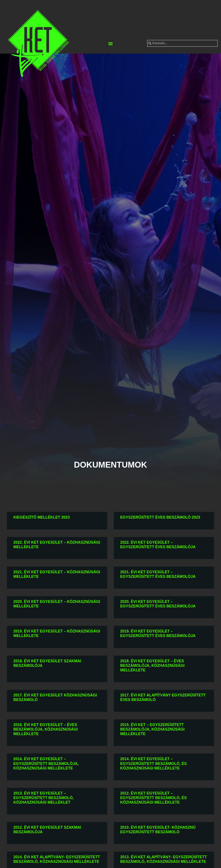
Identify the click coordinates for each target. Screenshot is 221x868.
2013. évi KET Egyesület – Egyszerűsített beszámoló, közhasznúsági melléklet (44, 798)
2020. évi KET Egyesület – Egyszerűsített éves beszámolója (158, 604)
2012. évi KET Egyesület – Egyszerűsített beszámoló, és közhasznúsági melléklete (153, 798)
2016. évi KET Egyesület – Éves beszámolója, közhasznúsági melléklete (46, 729)
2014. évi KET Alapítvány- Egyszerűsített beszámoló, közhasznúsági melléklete (57, 859)
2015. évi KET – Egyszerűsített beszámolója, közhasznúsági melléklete (152, 729)
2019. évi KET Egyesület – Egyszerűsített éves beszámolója (158, 633)
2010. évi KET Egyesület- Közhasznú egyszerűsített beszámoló (158, 830)
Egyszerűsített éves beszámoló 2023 (160, 517)
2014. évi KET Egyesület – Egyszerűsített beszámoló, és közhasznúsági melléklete (153, 763)
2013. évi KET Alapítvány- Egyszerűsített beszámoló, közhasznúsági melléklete (163, 859)
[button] (110, 43)
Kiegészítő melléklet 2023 (42, 517)
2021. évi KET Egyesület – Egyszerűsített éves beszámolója (158, 574)
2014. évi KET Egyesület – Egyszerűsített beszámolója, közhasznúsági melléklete (46, 763)
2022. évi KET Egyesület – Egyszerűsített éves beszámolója (158, 545)
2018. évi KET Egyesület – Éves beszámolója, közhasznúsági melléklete (152, 666)
